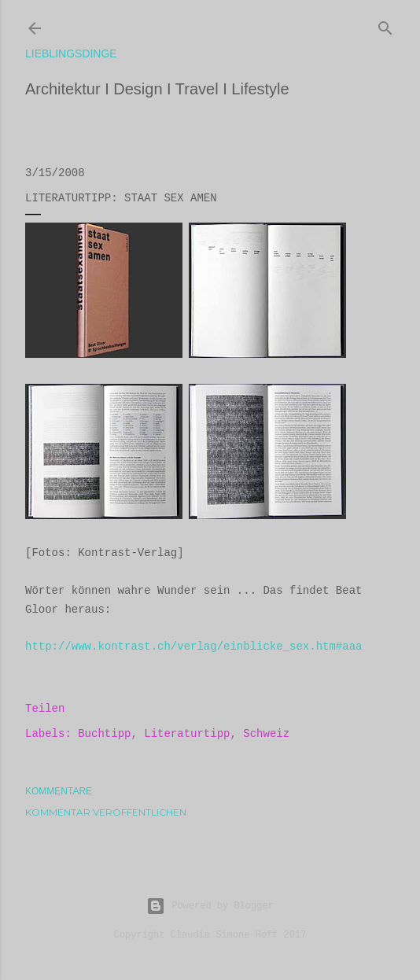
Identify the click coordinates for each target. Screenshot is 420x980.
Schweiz (266, 734)
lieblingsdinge (71, 53)
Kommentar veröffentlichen (106, 812)
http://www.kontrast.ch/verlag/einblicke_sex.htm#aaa (193, 647)
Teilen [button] (45, 709)
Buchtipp (104, 734)
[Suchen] (385, 25)
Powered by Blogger (210, 906)
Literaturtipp (187, 734)
